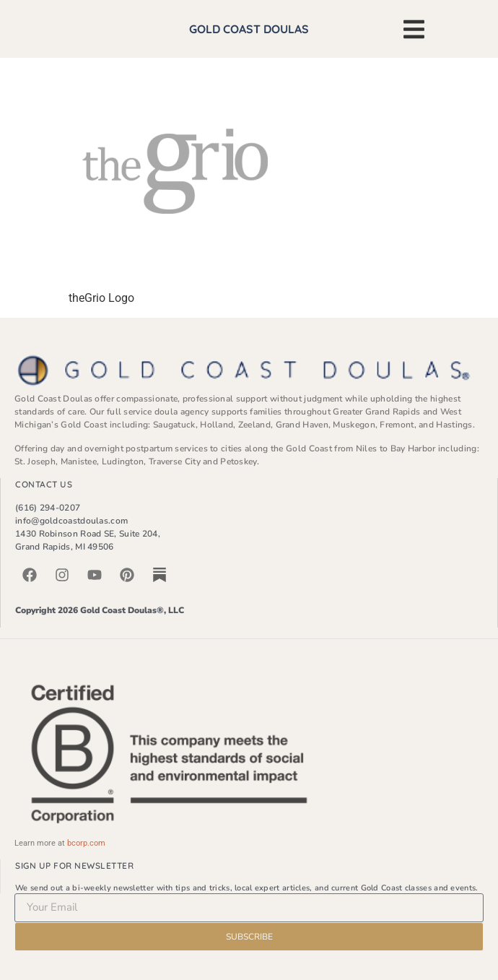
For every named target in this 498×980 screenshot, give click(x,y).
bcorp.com (86, 843)
